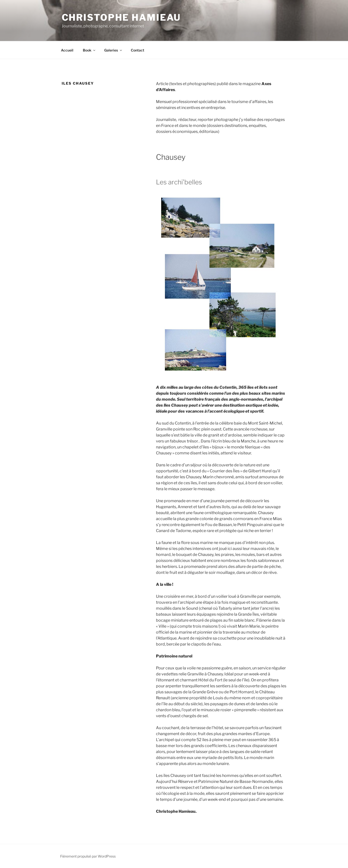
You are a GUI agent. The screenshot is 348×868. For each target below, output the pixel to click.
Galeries (113, 50)
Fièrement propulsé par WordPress (88, 856)
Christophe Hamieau (121, 17)
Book (89, 50)
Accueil (67, 50)
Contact (138, 50)
